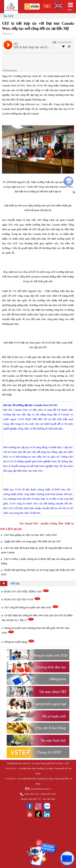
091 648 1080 (49, 799)
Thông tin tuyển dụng (19, 642)
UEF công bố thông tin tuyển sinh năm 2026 (31, 607)
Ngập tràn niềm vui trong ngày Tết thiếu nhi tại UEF (32, 541)
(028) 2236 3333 (48, 794)
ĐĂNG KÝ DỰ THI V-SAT (22, 599)
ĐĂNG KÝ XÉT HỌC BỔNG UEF (27, 591)
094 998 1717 (35, 799)
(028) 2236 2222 (32, 794)
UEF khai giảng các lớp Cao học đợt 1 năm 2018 (30, 535)
